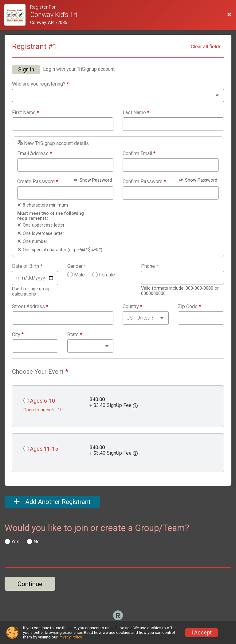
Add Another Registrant (52, 502)
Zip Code (189, 307)
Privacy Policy (70, 637)
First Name (26, 113)
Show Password (93, 180)
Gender (77, 266)
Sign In (26, 70)
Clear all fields (206, 47)
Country (132, 307)
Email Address (35, 154)
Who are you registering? (40, 84)
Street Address (30, 307)
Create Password (38, 182)
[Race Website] (17, 15)
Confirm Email (139, 154)
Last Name (136, 113)
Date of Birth (27, 266)
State (75, 335)
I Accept (202, 633)
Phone (150, 266)
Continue (30, 584)
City (18, 335)
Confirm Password (144, 182)
